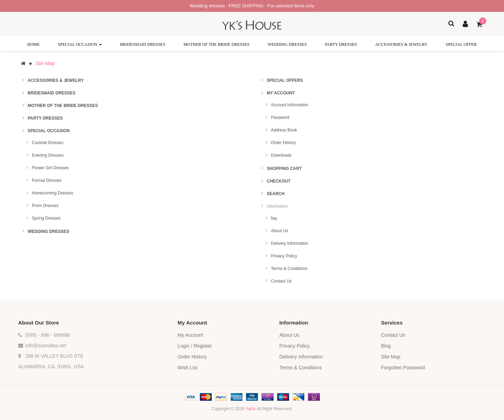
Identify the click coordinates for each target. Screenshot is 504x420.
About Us (279, 231)
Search (276, 194)
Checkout (279, 181)
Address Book (284, 130)
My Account (281, 93)
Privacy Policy (284, 256)
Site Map (45, 63)
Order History (283, 143)
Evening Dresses (48, 155)
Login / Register (195, 346)
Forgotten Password (403, 368)
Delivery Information (290, 243)
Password (280, 118)
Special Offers (285, 80)
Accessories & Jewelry (56, 80)
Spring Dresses (46, 218)
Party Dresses (45, 118)
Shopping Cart (284, 169)
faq (274, 218)
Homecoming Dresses (52, 193)
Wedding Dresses (48, 232)
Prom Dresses (45, 206)
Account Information (290, 105)
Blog (386, 346)
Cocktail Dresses (48, 143)
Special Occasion (49, 131)
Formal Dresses (47, 180)
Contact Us (281, 281)
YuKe (250, 409)
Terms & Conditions (289, 269)
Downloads (281, 155)
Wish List (187, 368)
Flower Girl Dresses (50, 168)
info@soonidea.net (46, 346)
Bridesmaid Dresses (52, 93)
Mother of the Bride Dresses (63, 106)
